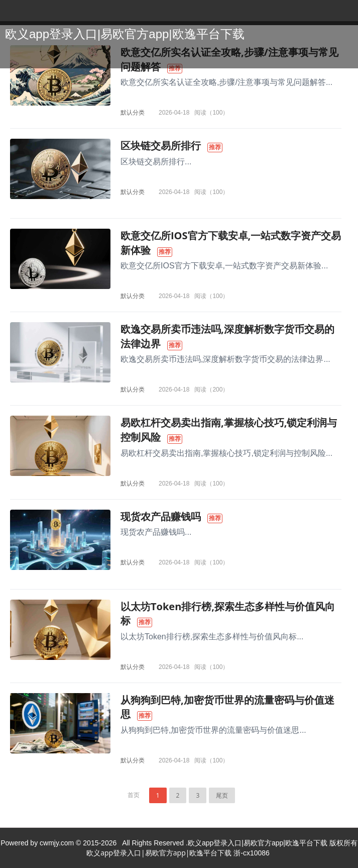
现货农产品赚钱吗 (161, 516)
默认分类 (133, 112)
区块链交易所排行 (161, 146)
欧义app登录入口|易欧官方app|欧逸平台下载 (125, 34)
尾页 (222, 795)
